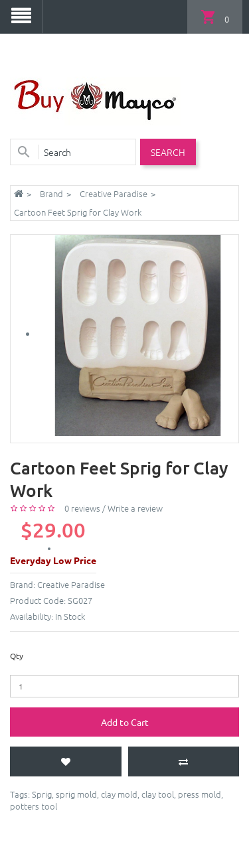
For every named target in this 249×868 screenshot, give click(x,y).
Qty (17, 656)
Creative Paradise (114, 193)
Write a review (135, 508)
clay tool (158, 794)
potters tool (34, 806)
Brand (51, 193)
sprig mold (76, 794)
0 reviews (82, 508)
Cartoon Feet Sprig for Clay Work (78, 212)
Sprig (42, 794)
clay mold (119, 794)
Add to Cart (125, 722)
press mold (200, 794)
